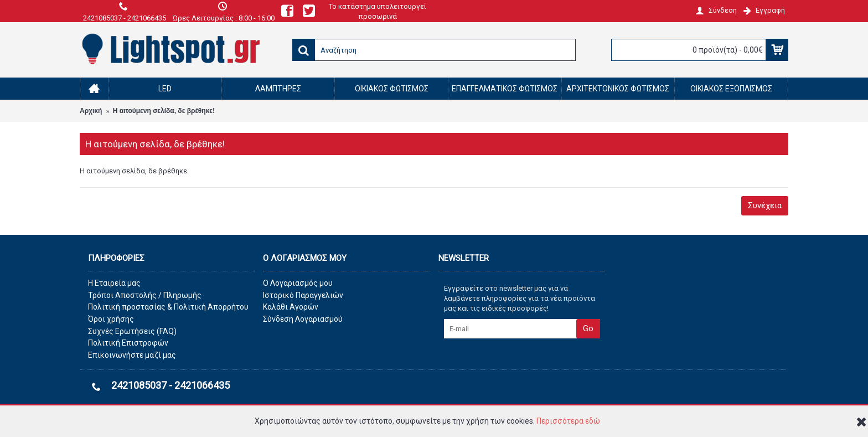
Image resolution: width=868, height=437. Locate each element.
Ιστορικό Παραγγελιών (303, 295)
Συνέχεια (765, 205)
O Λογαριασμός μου (298, 283)
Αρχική (91, 111)
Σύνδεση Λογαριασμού (303, 319)
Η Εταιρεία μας (114, 283)
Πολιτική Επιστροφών (128, 343)
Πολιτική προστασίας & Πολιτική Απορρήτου (168, 307)
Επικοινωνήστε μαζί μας (132, 355)
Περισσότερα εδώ (568, 421)
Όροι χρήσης (111, 319)
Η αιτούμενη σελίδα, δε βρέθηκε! (164, 111)
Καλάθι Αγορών (291, 307)
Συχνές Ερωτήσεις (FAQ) (132, 331)
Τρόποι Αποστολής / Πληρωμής (145, 295)
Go (588, 328)
